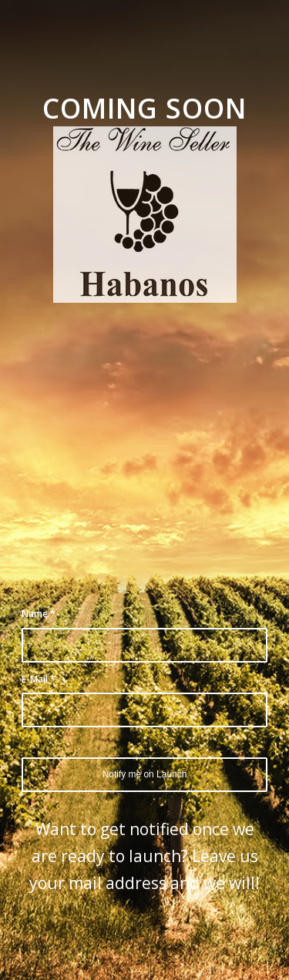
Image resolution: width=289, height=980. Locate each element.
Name (39, 614)
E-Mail (39, 679)
